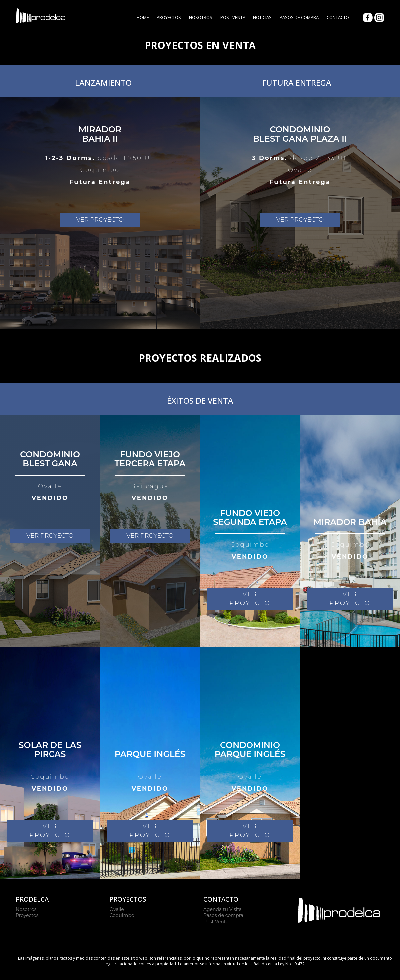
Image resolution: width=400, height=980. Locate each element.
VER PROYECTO (100, 220)
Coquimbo (122, 915)
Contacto (338, 17)
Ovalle (116, 909)
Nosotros (201, 17)
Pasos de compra (223, 915)
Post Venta (233, 17)
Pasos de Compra (299, 17)
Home (143, 17)
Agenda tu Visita (222, 909)
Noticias (262, 17)
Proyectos (169, 17)
